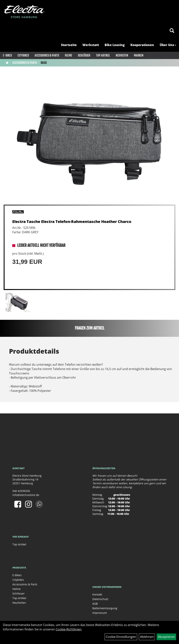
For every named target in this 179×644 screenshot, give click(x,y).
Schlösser (84, 55)
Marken (139, 55)
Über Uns (168, 45)
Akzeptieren (166, 637)
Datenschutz (100, 599)
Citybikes (23, 55)
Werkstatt (91, 45)
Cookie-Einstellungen (121, 637)
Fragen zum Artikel (90, 328)
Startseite (69, 45)
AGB (95, 604)
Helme (68, 55)
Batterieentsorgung (105, 608)
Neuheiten (122, 55)
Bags (44, 63)
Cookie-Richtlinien (69, 629)
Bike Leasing (115, 45)
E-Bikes (7, 55)
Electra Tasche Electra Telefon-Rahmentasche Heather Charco (72, 222)
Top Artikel (103, 55)
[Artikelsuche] (172, 31)
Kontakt (97, 594)
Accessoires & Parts (47, 55)
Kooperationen (142, 45)
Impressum (100, 613)
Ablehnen (147, 637)
